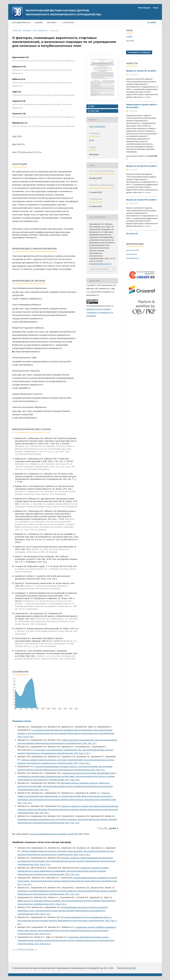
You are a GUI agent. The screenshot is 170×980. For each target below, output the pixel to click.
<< (13, 949)
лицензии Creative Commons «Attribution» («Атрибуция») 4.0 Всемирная (100, 312)
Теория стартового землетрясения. (78, 740)
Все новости (132, 233)
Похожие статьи (22, 721)
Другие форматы (100, 269)
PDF (92, 106)
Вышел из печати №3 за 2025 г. (142, 200)
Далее (112, 828)
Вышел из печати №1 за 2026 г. (142, 71)
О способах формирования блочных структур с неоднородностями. (66, 766)
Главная (17, 31)
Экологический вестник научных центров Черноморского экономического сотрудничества (63, 13)
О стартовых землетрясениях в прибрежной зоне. (58, 750)
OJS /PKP (132, 968)
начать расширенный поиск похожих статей (52, 834)
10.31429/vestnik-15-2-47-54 (29, 152)
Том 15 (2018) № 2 (40, 31)
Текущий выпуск (21, 23)
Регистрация (144, 8)
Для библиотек (133, 258)
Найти (152, 23)
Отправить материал (139, 52)
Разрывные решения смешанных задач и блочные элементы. (48, 819)
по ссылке (146, 97)
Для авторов (132, 254)
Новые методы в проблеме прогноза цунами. (39, 901)
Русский (130, 41)
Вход (156, 8)
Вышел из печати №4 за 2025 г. (142, 166)
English (129, 37)
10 (32, 949)
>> (36, 949)
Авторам (52, 23)
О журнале (68, 23)
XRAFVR (21, 144)
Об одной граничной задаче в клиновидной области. (86, 917)
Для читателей (133, 250)
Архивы (39, 23)
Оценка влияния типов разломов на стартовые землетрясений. (52, 760)
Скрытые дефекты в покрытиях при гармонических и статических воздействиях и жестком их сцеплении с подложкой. (65, 796)
